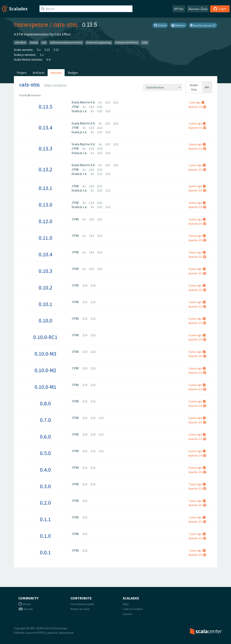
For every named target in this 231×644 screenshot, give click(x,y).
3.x (39, 50)
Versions (56, 73)
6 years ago (197, 418)
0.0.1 (45, 552)
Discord (25, 609)
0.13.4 (45, 127)
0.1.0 (45, 536)
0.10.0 (45, 320)
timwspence (31, 24)
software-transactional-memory (66, 43)
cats (44, 43)
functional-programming (99, 43)
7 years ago (197, 484)
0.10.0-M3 (45, 354)
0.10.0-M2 (45, 370)
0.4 (48, 59)
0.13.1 (45, 188)
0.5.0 (45, 453)
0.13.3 (45, 148)
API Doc (179, 9)
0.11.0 (45, 238)
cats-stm (65, 24)
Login (220, 9)
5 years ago (197, 285)
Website (178, 25)
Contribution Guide (82, 604)
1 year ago (196, 102)
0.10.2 (45, 288)
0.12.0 (45, 221)
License (127, 614)
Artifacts (39, 73)
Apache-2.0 (197, 107)
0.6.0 (45, 437)
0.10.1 (45, 304)
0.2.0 (45, 503)
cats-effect (20, 43)
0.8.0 (45, 403)
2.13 (47, 50)
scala (145, 43)
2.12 (56, 50)
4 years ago (197, 186)
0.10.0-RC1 (45, 337)
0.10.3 (45, 271)
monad (34, 43)
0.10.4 (45, 254)
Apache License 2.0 (203, 25)
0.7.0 (45, 420)
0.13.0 (45, 205)
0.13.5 (45, 107)
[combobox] (163, 87)
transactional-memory (127, 43)
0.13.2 (45, 169)
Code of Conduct (133, 609)
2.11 (101, 418)
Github (25, 604)
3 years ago (197, 123)
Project (22, 73)
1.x (42, 55)
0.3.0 (45, 486)
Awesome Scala (198, 9)
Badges (73, 73)
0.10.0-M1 (45, 387)
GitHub (160, 25)
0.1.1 (45, 519)
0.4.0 (45, 470)
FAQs (126, 604)
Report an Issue (80, 609)
